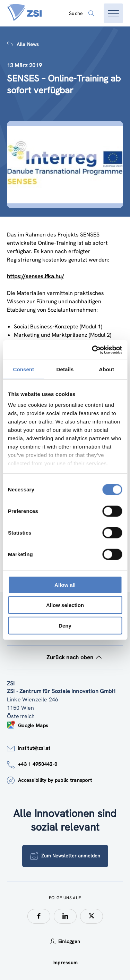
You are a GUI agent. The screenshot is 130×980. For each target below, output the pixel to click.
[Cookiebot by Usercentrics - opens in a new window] (93, 350)
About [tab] (106, 369)
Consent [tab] (23, 369)
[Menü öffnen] (113, 13)
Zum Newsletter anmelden (65, 856)
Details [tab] (65, 369)
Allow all (65, 585)
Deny (65, 625)
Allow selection (65, 605)
